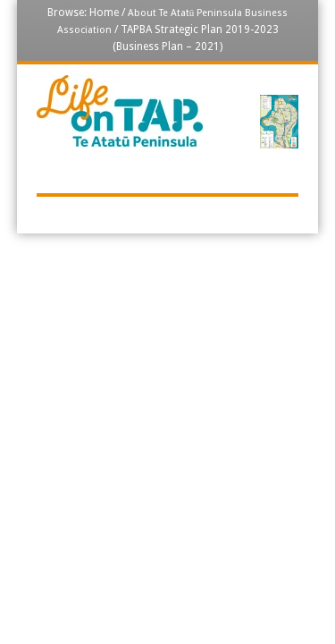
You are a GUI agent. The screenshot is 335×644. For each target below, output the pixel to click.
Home (104, 13)
